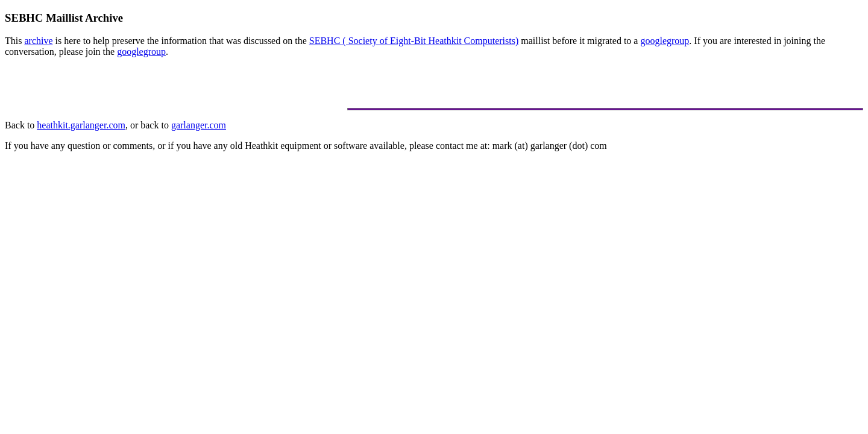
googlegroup (665, 41)
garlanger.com (199, 125)
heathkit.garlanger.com (81, 125)
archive (38, 41)
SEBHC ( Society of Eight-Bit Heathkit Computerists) (414, 41)
